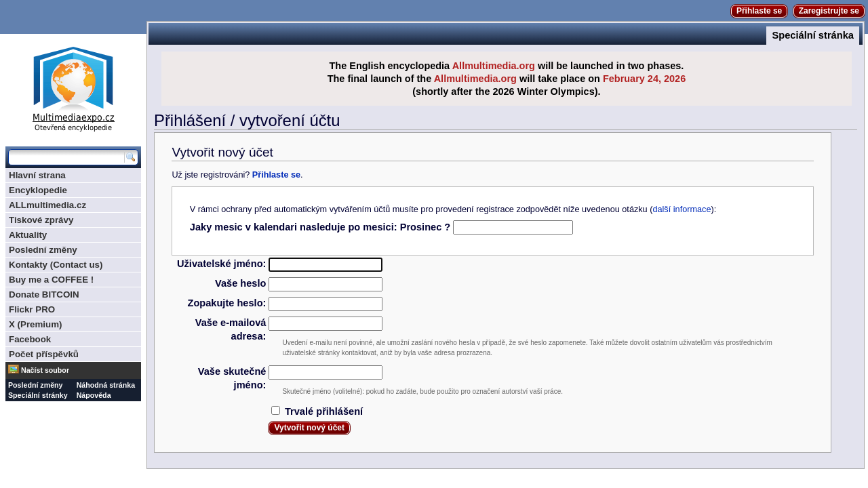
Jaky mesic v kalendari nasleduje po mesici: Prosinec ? (320, 227)
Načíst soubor (45, 370)
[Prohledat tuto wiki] (66, 157)
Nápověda (94, 395)
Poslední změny (43, 250)
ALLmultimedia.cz (47, 205)
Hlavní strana (37, 175)
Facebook (30, 339)
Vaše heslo (240, 283)
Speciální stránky (38, 395)
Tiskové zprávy (41, 220)
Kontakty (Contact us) (56, 265)
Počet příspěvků (44, 354)
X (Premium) (36, 324)
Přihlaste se (759, 11)
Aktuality (28, 235)
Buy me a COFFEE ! (51, 280)
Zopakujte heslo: (226, 303)
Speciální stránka (813, 35)
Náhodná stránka (106, 385)
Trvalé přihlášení (324, 411)
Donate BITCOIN (44, 294)
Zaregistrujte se (829, 11)
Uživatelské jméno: (221, 264)
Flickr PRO (32, 309)
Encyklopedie (38, 190)
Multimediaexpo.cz (73, 87)
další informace (682, 209)
